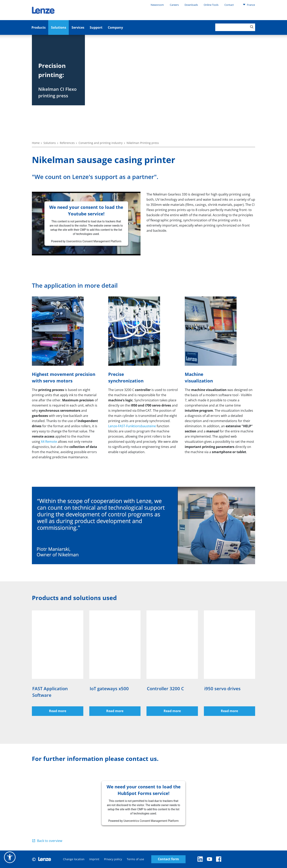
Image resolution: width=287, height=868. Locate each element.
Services (78, 27)
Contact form (168, 859)
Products (39, 27)
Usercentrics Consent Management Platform (94, 241)
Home (36, 143)
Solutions (59, 27)
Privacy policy (113, 859)
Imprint (94, 859)
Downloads (191, 5)
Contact (229, 5)
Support (96, 27)
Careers (174, 5)
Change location (74, 859)
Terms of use (135, 859)
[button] (10, 857)
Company (115, 27)
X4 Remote (49, 442)
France (249, 5)
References (67, 143)
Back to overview (50, 841)
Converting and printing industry (101, 143)
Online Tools (211, 5)
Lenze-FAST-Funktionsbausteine (132, 426)
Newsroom (157, 5)
